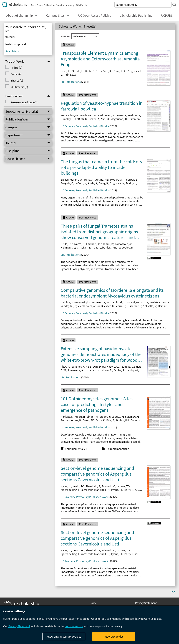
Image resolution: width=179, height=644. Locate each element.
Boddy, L (131, 183)
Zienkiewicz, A (86, 306)
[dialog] (89, 625)
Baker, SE (88, 420)
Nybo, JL (66, 486)
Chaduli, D (107, 244)
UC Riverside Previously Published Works (85, 497)
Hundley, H (67, 119)
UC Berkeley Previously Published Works (85, 126)
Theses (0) (17, 80)
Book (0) (16, 74)
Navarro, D (78, 244)
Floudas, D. (127, 367)
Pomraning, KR (70, 115)
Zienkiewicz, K (105, 306)
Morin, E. (107, 370)
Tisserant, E (134, 306)
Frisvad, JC (108, 486)
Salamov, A (132, 417)
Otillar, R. (119, 370)
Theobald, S (93, 486)
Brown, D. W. (97, 367)
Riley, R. (65, 367)
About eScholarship (20, 16)
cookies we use (74, 626)
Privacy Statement (146, 603)
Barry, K (122, 115)
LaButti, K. (106, 71)
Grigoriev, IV (117, 183)
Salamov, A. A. (80, 367)
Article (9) (16, 68)
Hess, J (88, 180)
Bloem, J (105, 417)
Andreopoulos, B (123, 247)
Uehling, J (67, 302)
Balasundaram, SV (72, 180)
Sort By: (65, 36)
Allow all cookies (114, 636)
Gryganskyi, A (82, 302)
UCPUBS (167, 16)
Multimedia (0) (19, 87)
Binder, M (92, 417)
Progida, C (67, 183)
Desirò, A (155, 302)
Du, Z (73, 306)
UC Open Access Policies (95, 16)
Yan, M (105, 119)
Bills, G (110, 420)
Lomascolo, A (123, 244)
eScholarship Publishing (136, 16)
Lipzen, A (94, 119)
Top (173, 592)
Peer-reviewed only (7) (24, 102)
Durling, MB (101, 180)
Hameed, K (99, 302)
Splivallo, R (150, 306)
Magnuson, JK (119, 119)
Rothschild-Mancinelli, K (95, 490)
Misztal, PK (133, 302)
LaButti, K (81, 119)
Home (93, 603)
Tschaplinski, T (116, 302)
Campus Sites (55, 16)
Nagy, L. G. (113, 367)
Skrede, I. (77, 71)
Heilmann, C (68, 247)
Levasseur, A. (76, 370)
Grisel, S (82, 247)
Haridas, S (134, 115)
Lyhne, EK (117, 490)
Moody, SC (116, 180)
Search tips (12, 51)
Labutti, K (105, 247)
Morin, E (120, 306)
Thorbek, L (131, 180)
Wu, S (145, 302)
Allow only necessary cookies (64, 636)
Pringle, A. (70, 75)
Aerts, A (93, 183)
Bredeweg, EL (88, 115)
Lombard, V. (93, 370)
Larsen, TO (123, 486)
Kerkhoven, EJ (107, 115)
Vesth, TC (78, 486)
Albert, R (80, 417)
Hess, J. (65, 71)
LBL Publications (71, 82)
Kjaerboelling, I (70, 490)
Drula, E (65, 244)
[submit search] (174, 5)
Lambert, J (93, 244)
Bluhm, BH (122, 420)
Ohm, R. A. (120, 71)
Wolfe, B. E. (91, 71)
